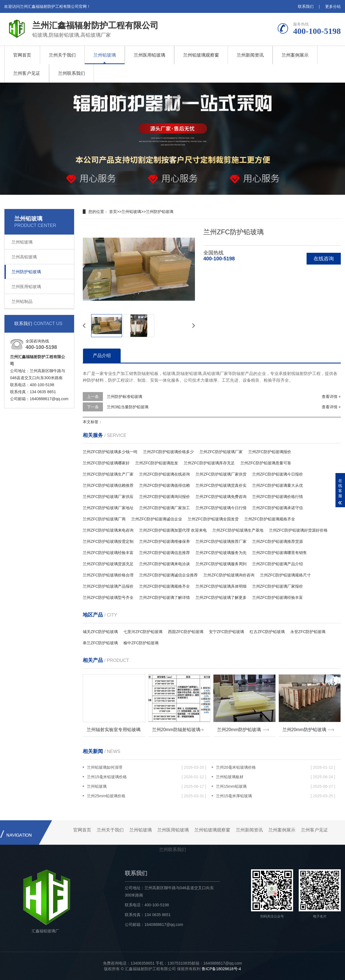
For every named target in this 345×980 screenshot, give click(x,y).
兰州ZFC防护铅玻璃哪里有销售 (280, 553)
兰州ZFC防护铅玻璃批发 (157, 463)
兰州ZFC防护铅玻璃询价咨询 (229, 575)
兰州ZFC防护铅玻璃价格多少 (168, 452)
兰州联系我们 (72, 73)
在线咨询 (324, 259)
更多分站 (333, 6)
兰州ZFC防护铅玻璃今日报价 (278, 474)
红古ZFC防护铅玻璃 (267, 632)
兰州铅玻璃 (105, 55)
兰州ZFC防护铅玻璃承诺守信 (278, 508)
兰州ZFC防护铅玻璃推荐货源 (278, 541)
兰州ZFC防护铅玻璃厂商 (104, 519)
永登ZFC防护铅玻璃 (308, 632)
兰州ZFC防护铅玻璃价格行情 (278, 497)
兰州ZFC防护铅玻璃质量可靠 (266, 463)
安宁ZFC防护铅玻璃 (226, 632)
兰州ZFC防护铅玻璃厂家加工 (165, 508)
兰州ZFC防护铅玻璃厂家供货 (221, 474)
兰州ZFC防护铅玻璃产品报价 (108, 586)
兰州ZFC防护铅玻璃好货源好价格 (298, 530)
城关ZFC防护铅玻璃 (100, 632)
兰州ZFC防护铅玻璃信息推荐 (165, 553)
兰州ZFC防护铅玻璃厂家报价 (278, 586)
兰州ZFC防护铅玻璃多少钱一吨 (110, 452)
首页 (113, 212)
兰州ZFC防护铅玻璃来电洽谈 (165, 564)
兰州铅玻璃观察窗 (201, 55)
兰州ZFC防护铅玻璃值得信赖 (165, 485)
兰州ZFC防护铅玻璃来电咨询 (108, 530)
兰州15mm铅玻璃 (276, 786)
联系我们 (306, 6)
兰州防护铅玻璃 (26, 272)
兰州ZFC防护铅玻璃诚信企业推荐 (168, 575)
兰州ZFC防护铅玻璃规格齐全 (270, 519)
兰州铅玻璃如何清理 (147, 767)
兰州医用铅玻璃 (150, 55)
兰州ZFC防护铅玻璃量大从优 (278, 485)
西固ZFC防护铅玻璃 (186, 632)
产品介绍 (102, 355)
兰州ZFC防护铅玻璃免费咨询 (221, 497)
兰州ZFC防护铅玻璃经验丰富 (108, 553)
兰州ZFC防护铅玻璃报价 (270, 452)
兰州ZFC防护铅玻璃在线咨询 (165, 474)
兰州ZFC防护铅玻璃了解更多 (221, 597)
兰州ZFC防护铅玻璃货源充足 (108, 564)
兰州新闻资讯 (250, 55)
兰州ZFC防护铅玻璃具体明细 (221, 586)
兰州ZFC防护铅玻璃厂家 (221, 452)
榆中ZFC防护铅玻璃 (141, 643)
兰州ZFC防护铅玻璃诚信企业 (157, 519)
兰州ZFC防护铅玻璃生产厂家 (108, 474)
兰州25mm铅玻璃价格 (147, 796)
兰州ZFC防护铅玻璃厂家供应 (108, 497)
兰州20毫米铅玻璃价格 (276, 767)
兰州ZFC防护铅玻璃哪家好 (106, 463)
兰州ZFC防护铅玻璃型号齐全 (108, 597)
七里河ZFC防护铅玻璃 (143, 632)
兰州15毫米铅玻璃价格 (147, 777)
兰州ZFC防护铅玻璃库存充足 (209, 463)
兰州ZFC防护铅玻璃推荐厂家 (221, 541)
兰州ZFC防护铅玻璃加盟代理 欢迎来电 (173, 530)
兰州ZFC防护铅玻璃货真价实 (221, 485)
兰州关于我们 (62, 55)
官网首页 (22, 55)
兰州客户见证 (27, 73)
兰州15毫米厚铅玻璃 (276, 796)
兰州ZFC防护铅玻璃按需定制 (108, 541)
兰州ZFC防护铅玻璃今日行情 (221, 508)
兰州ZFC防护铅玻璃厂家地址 (108, 508)
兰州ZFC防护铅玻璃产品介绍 (278, 564)
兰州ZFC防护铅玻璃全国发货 (213, 519)
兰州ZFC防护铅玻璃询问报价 (165, 497)
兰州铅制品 (22, 301)
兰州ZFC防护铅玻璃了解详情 (165, 597)
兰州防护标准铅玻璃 (125, 397)
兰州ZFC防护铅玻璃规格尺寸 (285, 575)
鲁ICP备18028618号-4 (221, 969)
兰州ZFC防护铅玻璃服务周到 (221, 564)
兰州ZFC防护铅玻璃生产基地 (238, 530)
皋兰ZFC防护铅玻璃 (100, 643)
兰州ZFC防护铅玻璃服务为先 (221, 553)
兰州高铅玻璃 (24, 257)
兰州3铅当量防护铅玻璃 (128, 407)
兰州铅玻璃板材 (276, 777)
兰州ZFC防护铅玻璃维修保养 (165, 541)
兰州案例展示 (295, 55)
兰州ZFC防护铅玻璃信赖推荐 (108, 485)
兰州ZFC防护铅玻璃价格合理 (108, 575)
